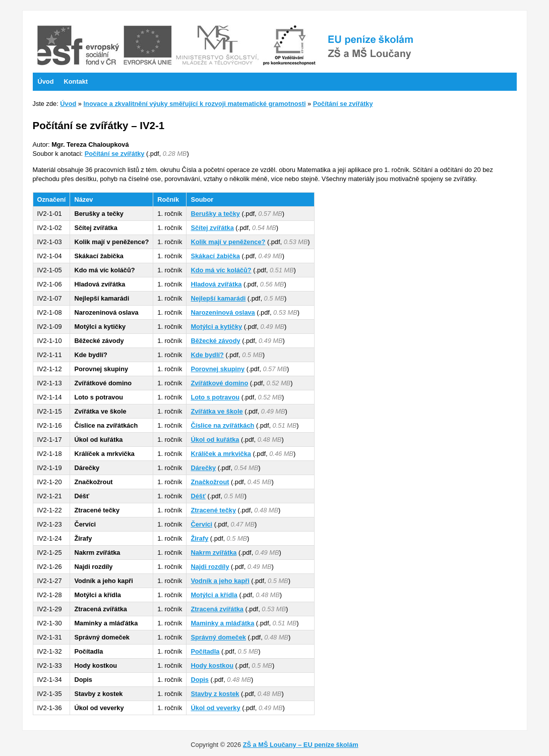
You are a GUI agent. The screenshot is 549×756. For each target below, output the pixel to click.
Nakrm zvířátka (213, 553)
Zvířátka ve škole (217, 411)
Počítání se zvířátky (343, 104)
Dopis (200, 680)
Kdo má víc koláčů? (221, 270)
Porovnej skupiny (218, 369)
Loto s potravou (215, 397)
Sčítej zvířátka (212, 228)
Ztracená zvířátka (217, 609)
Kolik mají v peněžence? (228, 242)
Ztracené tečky (213, 510)
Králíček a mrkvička (221, 454)
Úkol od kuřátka (215, 440)
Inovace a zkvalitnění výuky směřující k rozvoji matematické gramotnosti (195, 104)
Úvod (68, 104)
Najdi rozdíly (210, 567)
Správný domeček (218, 637)
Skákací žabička (215, 256)
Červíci (201, 524)
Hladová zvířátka (216, 284)
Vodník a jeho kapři (220, 581)
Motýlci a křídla (214, 595)
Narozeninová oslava (223, 312)
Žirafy (199, 538)
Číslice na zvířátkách (222, 425)
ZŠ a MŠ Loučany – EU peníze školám (301, 745)
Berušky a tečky (215, 214)
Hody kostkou (212, 665)
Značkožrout (210, 482)
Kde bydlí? (207, 355)
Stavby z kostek (215, 694)
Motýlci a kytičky (216, 327)
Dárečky (203, 468)
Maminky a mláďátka (222, 623)
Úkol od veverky (215, 708)
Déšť (198, 496)
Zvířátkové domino (219, 383)
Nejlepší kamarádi (218, 298)
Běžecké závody (215, 341)
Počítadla (205, 651)
